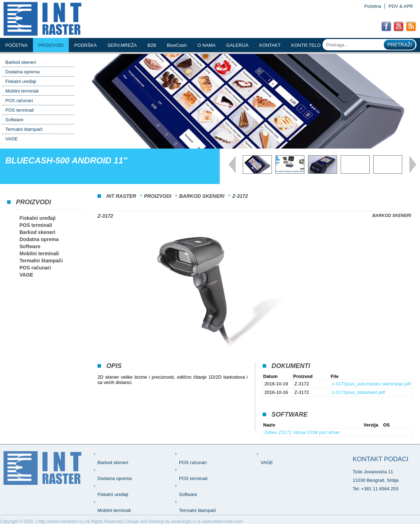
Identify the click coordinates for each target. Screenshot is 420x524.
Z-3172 (240, 196)
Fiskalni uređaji (21, 81)
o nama (206, 45)
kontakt (270, 45)
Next (413, 165)
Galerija (237, 45)
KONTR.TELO (306, 45)
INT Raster (121, 196)
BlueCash (177, 45)
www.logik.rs (184, 521)
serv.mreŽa (122, 45)
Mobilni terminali (22, 91)
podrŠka (85, 45)
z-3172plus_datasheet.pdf (358, 392)
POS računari (19, 101)
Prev (232, 165)
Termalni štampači (24, 129)
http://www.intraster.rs (60, 521)
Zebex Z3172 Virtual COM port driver (302, 432)
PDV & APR (401, 6)
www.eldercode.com (223, 521)
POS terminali (19, 110)
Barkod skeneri (21, 62)
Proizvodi (51, 45)
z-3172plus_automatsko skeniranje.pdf (371, 384)
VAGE (12, 139)
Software (14, 120)
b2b (152, 45)
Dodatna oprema (23, 72)
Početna (373, 6)
